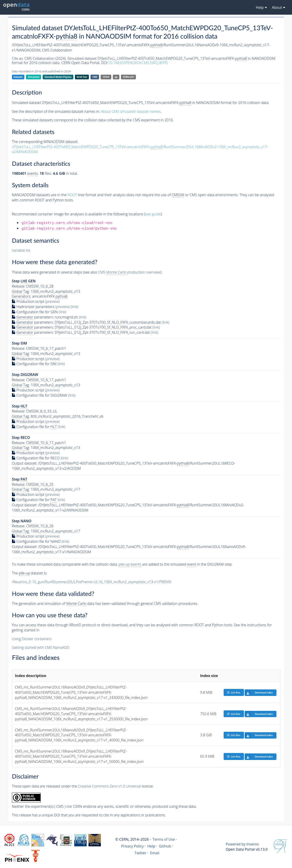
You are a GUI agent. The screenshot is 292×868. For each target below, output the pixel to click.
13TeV (106, 77)
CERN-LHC (128, 77)
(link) (75, 307)
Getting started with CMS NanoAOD (41, 647)
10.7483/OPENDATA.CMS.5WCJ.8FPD (138, 63)
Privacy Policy (132, 846)
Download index (259, 693)
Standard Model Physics (58, 77)
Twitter (140, 853)
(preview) (52, 302)
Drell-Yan (82, 77)
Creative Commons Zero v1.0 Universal (110, 786)
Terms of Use (164, 839)
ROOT (72, 195)
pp (116, 77)
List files (234, 692)
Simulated (34, 77)
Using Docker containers (32, 639)
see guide (153, 214)
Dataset (18, 77)
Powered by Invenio (242, 844)
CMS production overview (129, 272)
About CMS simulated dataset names (131, 111)
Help (151, 846)
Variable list (21, 250)
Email (155, 853)
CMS (95, 77)
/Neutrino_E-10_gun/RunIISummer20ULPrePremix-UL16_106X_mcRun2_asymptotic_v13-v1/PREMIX (92, 582)
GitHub (165, 846)
